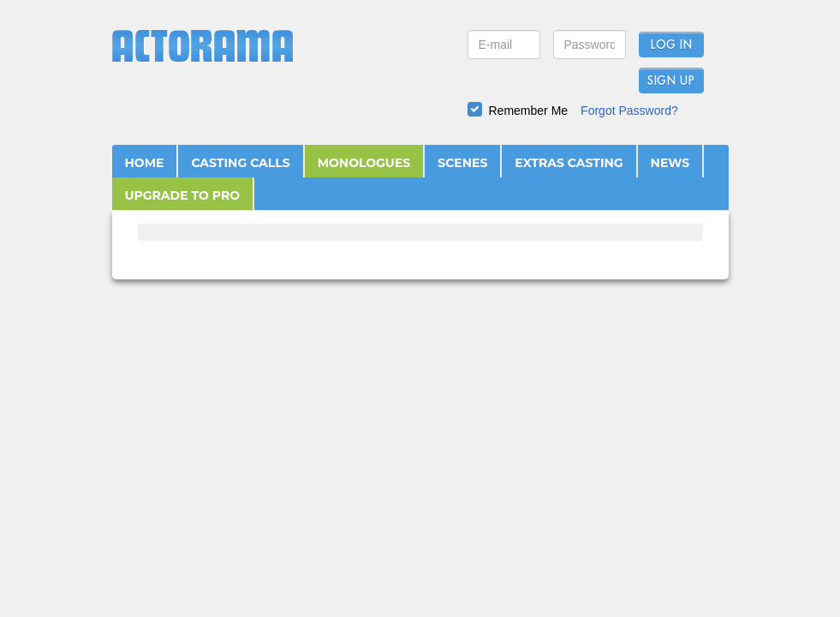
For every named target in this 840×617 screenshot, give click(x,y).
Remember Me (529, 111)
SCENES (462, 163)
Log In (671, 45)
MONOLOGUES (364, 163)
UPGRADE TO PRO (183, 195)
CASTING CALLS (240, 163)
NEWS (670, 163)
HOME (145, 163)
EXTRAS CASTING (569, 163)
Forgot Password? (629, 111)
